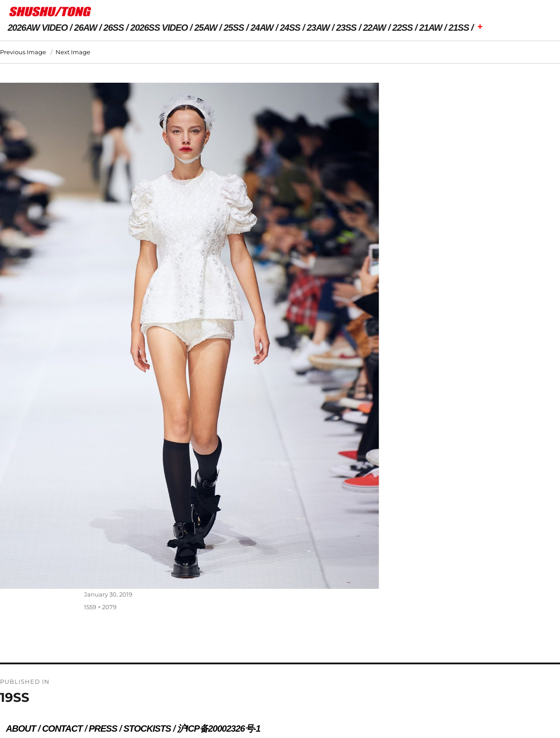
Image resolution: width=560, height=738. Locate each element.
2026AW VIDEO (38, 28)
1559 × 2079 (100, 607)
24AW (262, 28)
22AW (374, 28)
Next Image (73, 52)
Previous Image (23, 52)
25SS (234, 28)
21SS (459, 28)
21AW (430, 28)
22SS (403, 28)
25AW (205, 28)
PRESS (103, 729)
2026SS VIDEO (159, 28)
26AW (85, 28)
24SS (290, 28)
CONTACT (62, 729)
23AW (318, 28)
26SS (114, 28)
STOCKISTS (147, 729)
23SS (346, 28)
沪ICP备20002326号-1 (219, 729)
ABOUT (21, 729)
